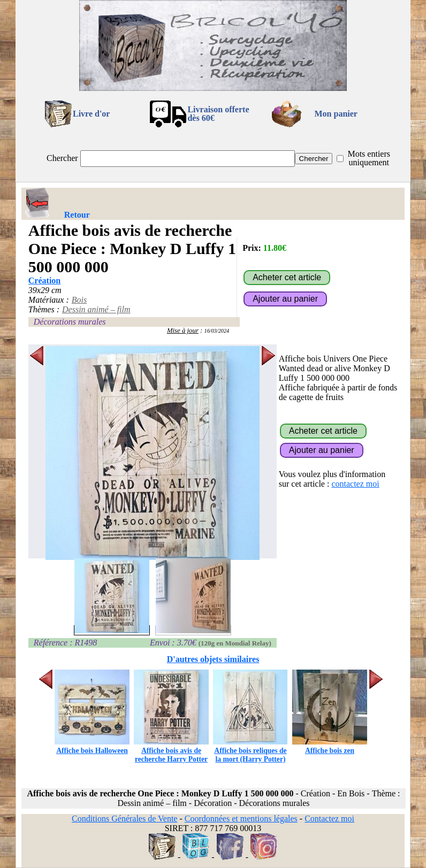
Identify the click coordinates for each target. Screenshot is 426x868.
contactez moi (355, 484)
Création (44, 281)
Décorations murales (70, 322)
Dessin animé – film (96, 309)
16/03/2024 (217, 331)
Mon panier (336, 114)
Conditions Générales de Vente (124, 819)
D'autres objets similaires (213, 659)
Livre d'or (91, 114)
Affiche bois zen (330, 746)
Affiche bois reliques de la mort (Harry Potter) (250, 751)
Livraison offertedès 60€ (218, 114)
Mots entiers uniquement (369, 158)
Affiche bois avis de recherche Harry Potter (171, 751)
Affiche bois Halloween (92, 746)
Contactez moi (329, 819)
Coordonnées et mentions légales (241, 819)
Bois (79, 300)
